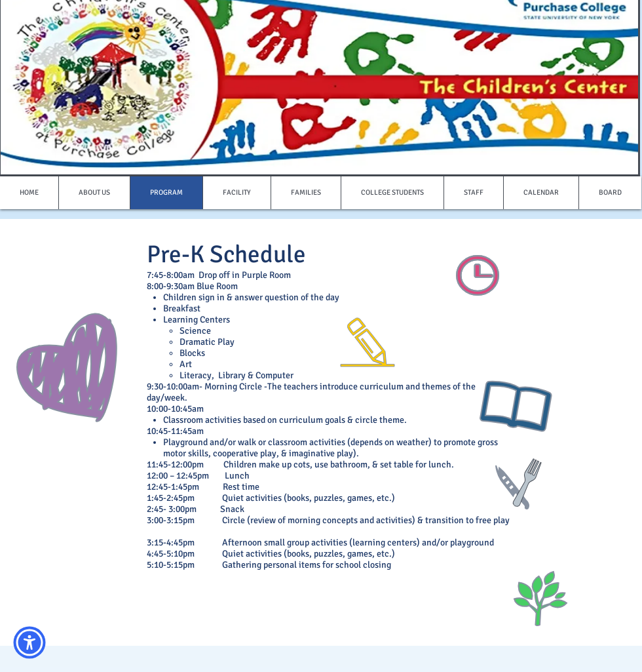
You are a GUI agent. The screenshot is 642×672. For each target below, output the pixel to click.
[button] (29, 642)
